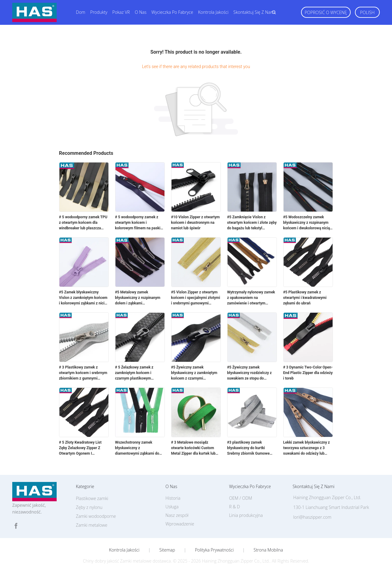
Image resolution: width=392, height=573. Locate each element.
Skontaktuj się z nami (254, 12)
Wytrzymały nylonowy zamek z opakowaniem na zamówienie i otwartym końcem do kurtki (251, 298)
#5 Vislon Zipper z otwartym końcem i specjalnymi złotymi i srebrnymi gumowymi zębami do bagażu (196, 298)
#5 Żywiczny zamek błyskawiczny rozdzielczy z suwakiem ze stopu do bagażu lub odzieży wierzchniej (250, 373)
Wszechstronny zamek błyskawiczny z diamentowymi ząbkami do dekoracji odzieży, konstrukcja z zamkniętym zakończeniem (137, 448)
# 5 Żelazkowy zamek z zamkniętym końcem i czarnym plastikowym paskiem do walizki (134, 373)
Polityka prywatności (214, 550)
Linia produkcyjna (246, 515)
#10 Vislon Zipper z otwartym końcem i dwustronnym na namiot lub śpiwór (196, 223)
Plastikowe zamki (92, 498)
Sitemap (167, 550)
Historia (173, 498)
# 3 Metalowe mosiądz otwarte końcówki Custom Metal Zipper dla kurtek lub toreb (193, 448)
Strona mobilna (268, 550)
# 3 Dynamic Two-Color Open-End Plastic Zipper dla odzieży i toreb (308, 373)
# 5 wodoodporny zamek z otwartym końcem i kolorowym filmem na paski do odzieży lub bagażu (138, 223)
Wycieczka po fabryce (172, 12)
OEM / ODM (241, 498)
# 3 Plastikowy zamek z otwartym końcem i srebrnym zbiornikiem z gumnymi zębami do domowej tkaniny (83, 373)
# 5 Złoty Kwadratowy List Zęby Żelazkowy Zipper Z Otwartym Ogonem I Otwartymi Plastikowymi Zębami (80, 448)
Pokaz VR (121, 12)
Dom (81, 12)
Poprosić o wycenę (326, 12)
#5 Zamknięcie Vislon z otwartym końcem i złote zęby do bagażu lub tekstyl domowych (252, 223)
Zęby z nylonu (89, 507)
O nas (141, 12)
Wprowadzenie (180, 524)
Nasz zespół (177, 515)
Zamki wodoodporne (96, 516)
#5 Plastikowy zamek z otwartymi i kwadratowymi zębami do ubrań (305, 298)
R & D (234, 507)
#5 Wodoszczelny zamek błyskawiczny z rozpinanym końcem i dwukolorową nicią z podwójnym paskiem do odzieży (308, 223)
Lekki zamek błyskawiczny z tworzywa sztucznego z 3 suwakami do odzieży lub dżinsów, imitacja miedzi (307, 448)
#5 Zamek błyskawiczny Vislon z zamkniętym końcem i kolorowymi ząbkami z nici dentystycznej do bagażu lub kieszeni (83, 298)
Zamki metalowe (92, 525)
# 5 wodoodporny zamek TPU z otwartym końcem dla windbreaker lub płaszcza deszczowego (83, 223)
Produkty (99, 12)
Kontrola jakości (213, 12)
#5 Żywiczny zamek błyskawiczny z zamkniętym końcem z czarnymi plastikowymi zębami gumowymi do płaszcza (194, 373)
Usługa (172, 507)
